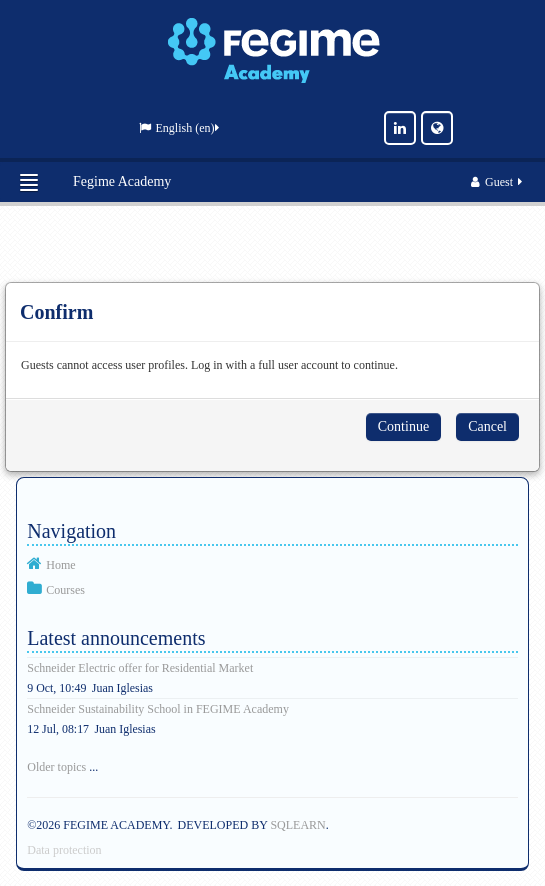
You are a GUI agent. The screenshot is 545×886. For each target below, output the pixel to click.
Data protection (64, 850)
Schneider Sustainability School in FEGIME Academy (158, 709)
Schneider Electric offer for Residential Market (140, 668)
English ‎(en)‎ (179, 128)
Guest (498, 182)
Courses (65, 590)
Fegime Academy (122, 181)
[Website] (437, 128)
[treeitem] (272, 564)
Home (60, 565)
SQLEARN (297, 825)
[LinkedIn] (400, 128)
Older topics (56, 767)
